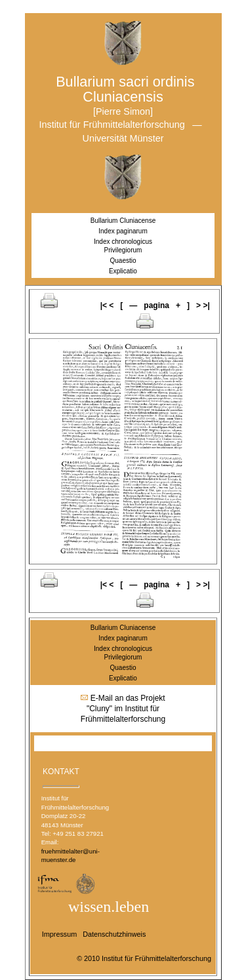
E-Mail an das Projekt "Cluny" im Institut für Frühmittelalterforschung (123, 709)
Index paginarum (123, 231)
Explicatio (123, 271)
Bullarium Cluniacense (123, 221)
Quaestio (123, 261)
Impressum (59, 934)
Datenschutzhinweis (114, 934)
